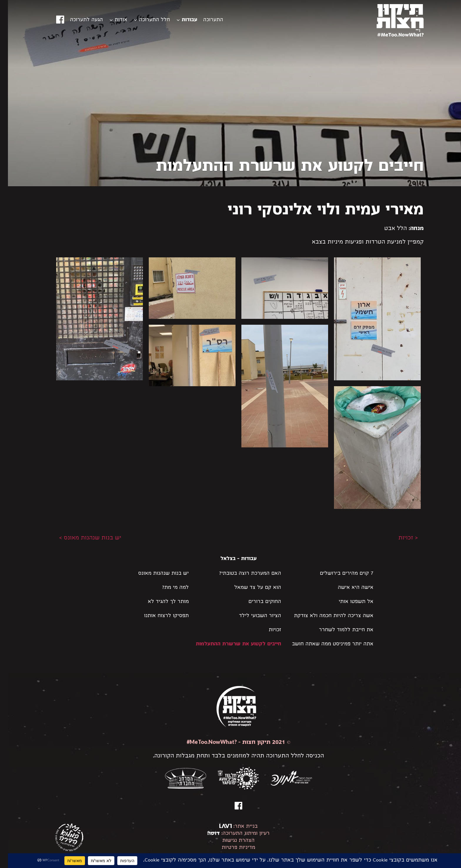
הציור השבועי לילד (252, 616)
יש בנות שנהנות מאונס (156, 574)
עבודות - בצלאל (231, 559)
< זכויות (400, 538)
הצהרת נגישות (230, 841)
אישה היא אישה (348, 588)
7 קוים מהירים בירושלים (339, 574)
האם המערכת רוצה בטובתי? (242, 574)
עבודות (182, 20)
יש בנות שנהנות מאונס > (82, 538)
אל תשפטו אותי (348, 602)
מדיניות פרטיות (230, 848)
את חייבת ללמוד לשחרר (338, 630)
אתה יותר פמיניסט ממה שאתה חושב (325, 644)
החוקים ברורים (257, 602)
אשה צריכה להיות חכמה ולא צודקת (326, 616)
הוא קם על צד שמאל (250, 588)
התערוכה (205, 20)
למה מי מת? (167, 588)
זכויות (267, 630)
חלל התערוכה (147, 20)
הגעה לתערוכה (78, 20)
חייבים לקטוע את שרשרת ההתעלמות (230, 644)
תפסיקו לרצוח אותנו (158, 616)
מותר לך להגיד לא (160, 602)
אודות (113, 20)
